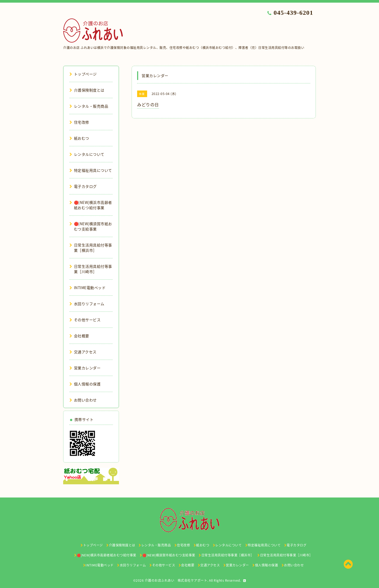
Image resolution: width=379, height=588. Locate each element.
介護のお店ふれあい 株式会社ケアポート (176, 580)
